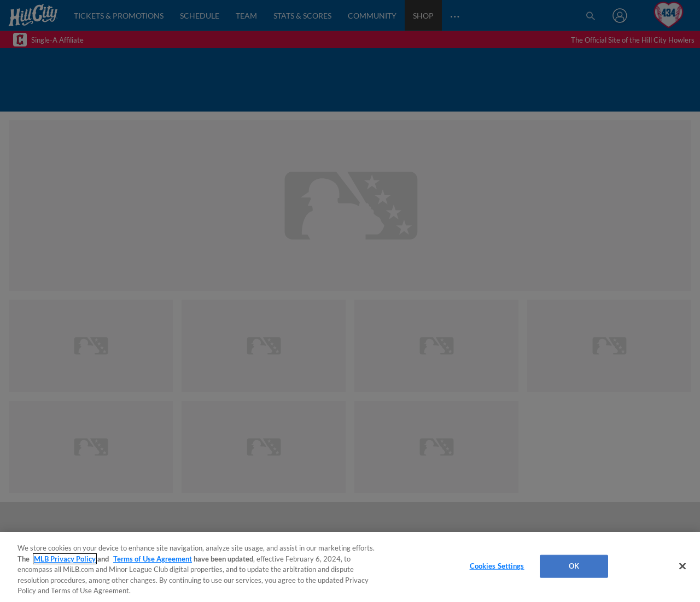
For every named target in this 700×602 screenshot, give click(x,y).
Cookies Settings (497, 566)
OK (574, 566)
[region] (350, 567)
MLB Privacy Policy (65, 559)
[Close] (682, 566)
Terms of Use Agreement (153, 559)
